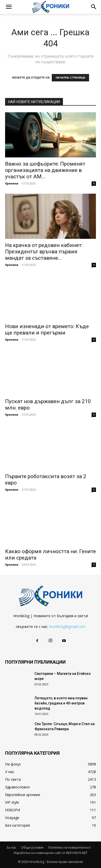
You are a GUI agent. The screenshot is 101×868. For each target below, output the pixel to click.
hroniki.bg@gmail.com (67, 627)
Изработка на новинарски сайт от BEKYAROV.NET (51, 853)
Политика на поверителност (70, 847)
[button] (9, 7)
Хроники (12, 183)
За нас (11, 847)
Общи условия (32, 847)
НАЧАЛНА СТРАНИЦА (70, 78)
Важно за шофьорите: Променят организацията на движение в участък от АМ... (45, 170)
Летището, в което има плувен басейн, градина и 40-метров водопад (61, 703)
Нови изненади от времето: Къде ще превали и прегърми (47, 330)
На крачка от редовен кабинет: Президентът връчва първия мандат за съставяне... (44, 252)
